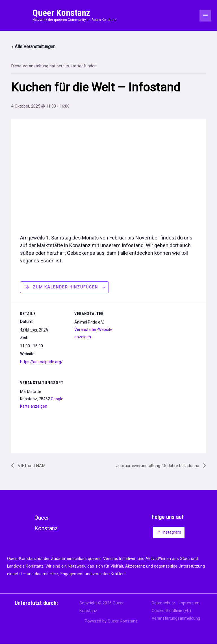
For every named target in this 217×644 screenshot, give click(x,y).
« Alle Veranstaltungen (33, 47)
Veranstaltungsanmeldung (176, 619)
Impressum (189, 603)
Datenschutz (163, 603)
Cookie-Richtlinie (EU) (171, 611)
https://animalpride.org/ (41, 362)
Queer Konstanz (61, 13)
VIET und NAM (32, 466)
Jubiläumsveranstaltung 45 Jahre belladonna (156, 466)
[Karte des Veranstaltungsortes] (104, 430)
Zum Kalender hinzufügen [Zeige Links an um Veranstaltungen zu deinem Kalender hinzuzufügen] (65, 287)
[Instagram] (169, 533)
